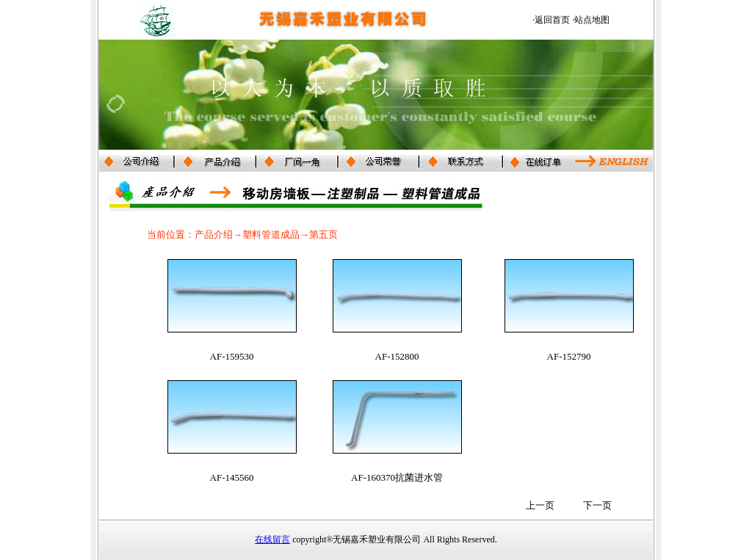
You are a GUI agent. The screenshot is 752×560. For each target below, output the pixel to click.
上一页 (540, 505)
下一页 (597, 505)
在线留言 (272, 539)
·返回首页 (551, 20)
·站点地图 (591, 20)
